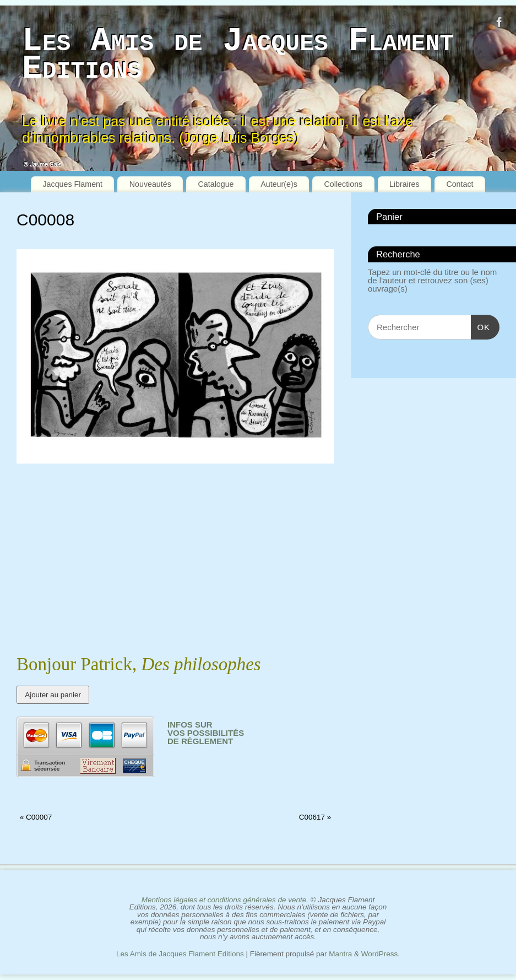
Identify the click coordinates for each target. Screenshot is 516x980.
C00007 (36, 817)
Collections (344, 184)
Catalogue (216, 184)
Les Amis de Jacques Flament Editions (238, 55)
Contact (460, 184)
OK (481, 327)
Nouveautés (150, 184)
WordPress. (381, 954)
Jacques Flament (72, 184)
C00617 (315, 817)
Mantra (340, 954)
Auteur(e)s (279, 184)
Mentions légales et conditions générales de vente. (225, 900)
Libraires (404, 184)
